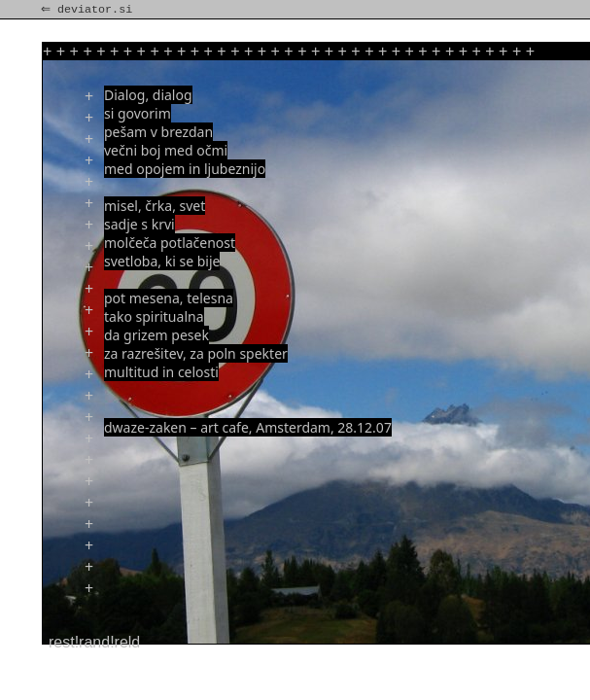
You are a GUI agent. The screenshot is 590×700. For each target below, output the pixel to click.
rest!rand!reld (94, 642)
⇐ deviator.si (88, 10)
